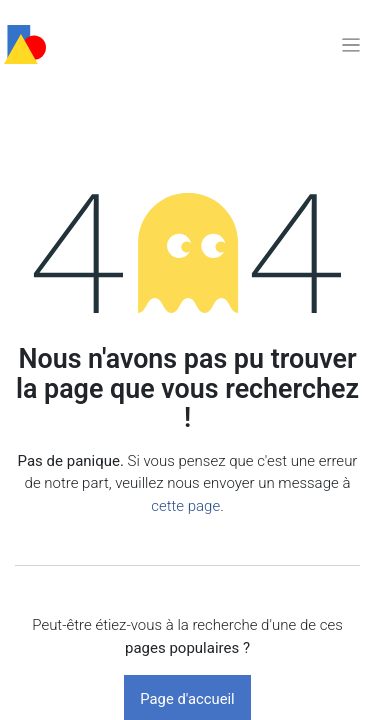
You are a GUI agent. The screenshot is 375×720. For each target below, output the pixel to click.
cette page (185, 506)
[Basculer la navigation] (351, 44)
